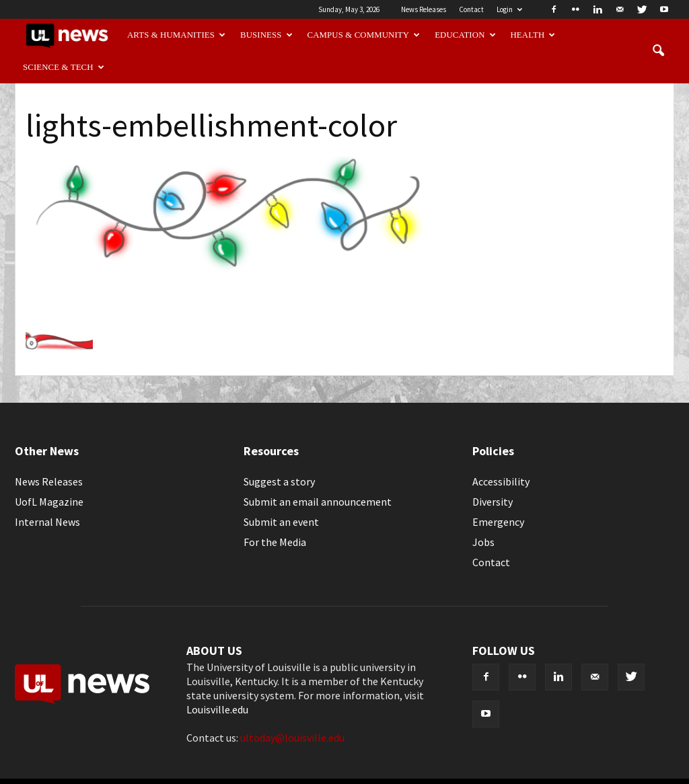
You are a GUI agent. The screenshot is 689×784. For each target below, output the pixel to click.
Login (509, 9)
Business (266, 35)
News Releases (424, 9)
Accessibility (501, 481)
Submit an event (281, 522)
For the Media (275, 542)
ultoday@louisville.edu (292, 738)
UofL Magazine (49, 502)
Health (533, 35)
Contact (471, 9)
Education (465, 35)
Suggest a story (279, 481)
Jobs (483, 542)
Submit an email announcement (318, 502)
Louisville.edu (217, 709)
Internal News (47, 522)
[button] (658, 51)
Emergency (498, 522)
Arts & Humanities (176, 35)
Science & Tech (64, 67)
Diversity (493, 502)
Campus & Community (364, 35)
